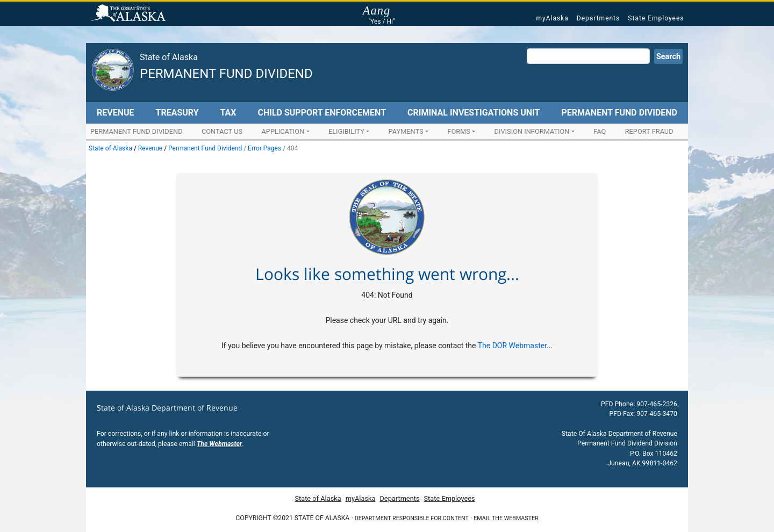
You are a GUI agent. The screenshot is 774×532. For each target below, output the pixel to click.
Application (283, 131)
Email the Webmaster (506, 518)
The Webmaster (219, 444)
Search (668, 57)
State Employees (656, 18)
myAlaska (552, 18)
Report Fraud (649, 131)
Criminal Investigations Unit (474, 113)
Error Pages (264, 148)
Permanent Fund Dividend (226, 74)
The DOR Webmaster (512, 346)
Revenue (116, 113)
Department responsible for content (412, 518)
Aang (382, 11)
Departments (598, 18)
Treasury (177, 113)
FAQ (600, 131)
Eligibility (346, 131)
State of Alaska (130, 14)
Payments (406, 131)
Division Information (532, 131)
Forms (459, 131)
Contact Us (222, 131)
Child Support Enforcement (322, 113)
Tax (228, 113)
